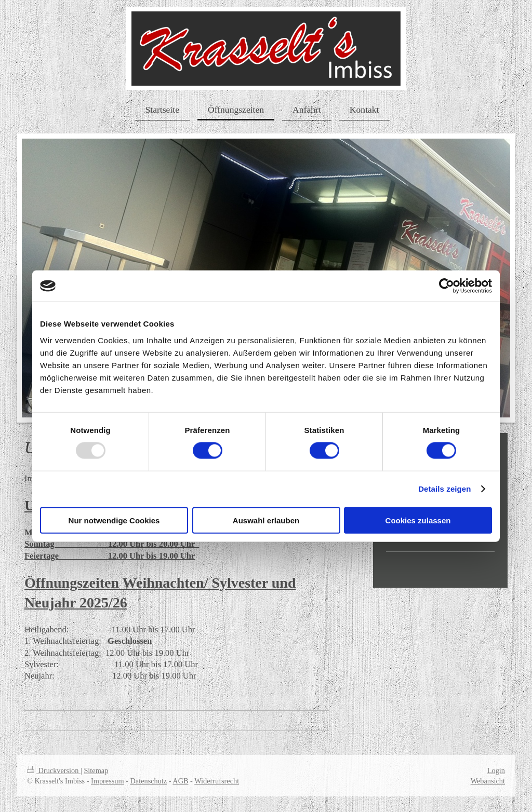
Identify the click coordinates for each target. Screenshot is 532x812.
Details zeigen (444, 489)
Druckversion (54, 770)
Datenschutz (149, 781)
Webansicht (488, 781)
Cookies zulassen (418, 520)
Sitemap (96, 770)
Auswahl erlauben (266, 520)
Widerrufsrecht (217, 781)
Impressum (108, 781)
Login (496, 770)
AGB (180, 781)
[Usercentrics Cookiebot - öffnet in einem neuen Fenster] (447, 286)
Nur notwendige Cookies (114, 520)
